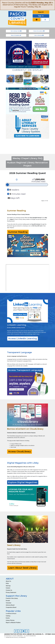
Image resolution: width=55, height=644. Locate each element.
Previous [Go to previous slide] (7, 90)
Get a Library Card (16, 31)
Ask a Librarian (39, 35)
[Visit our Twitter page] (20, 631)
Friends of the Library (12, 598)
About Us (8, 581)
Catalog (8, 616)
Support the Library (16, 596)
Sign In (41, 16)
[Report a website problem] (37, 20)
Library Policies (10, 620)
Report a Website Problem (13, 623)
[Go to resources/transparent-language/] (28, 384)
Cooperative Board (11, 607)
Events (8, 618)
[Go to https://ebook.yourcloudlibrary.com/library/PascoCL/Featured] (28, 415)
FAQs (7, 583)
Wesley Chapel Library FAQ (28, 158)
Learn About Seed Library (22, 568)
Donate (8, 601)
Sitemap (8, 586)
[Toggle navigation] (45, 20)
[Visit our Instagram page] (27, 631)
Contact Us (9, 590)
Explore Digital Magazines (23, 482)
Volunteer (9, 603)
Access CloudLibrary (20, 452)
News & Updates (16, 35)
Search (41, 12)
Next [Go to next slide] (48, 90)
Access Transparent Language (25, 370)
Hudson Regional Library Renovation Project (28, 164)
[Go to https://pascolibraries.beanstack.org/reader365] (28, 246)
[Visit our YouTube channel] (23, 631)
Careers (8, 588)
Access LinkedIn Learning (23, 338)
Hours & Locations (39, 31)
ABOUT (10, 579)
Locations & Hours (11, 614)
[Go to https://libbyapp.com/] (28, 497)
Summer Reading (18, 232)
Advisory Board (10, 605)
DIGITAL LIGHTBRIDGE (20, 637)
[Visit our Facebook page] (16, 631)
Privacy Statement (11, 592)
